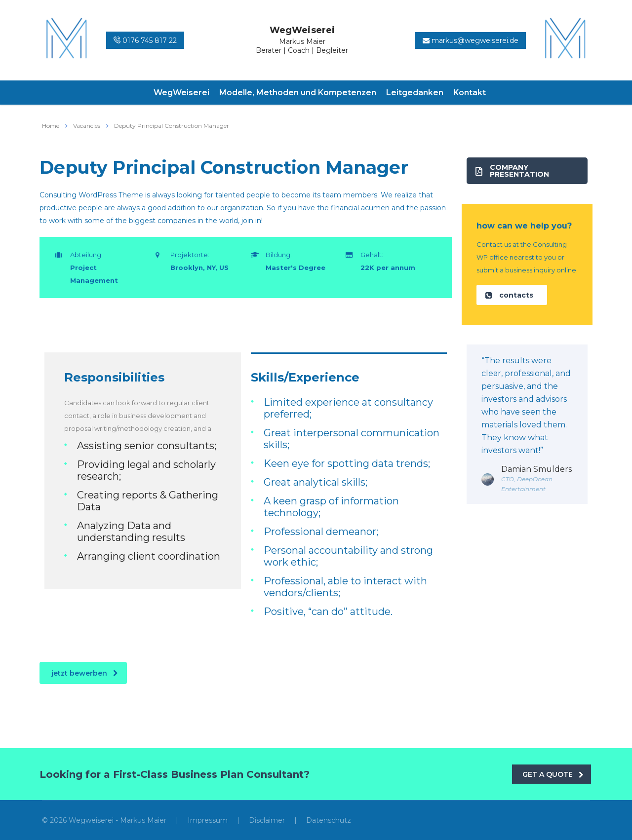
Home (51, 126)
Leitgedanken (415, 93)
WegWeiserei (181, 93)
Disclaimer (267, 820)
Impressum (208, 820)
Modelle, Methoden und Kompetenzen (298, 93)
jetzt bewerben (85, 673)
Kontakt (470, 93)
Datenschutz (329, 820)
